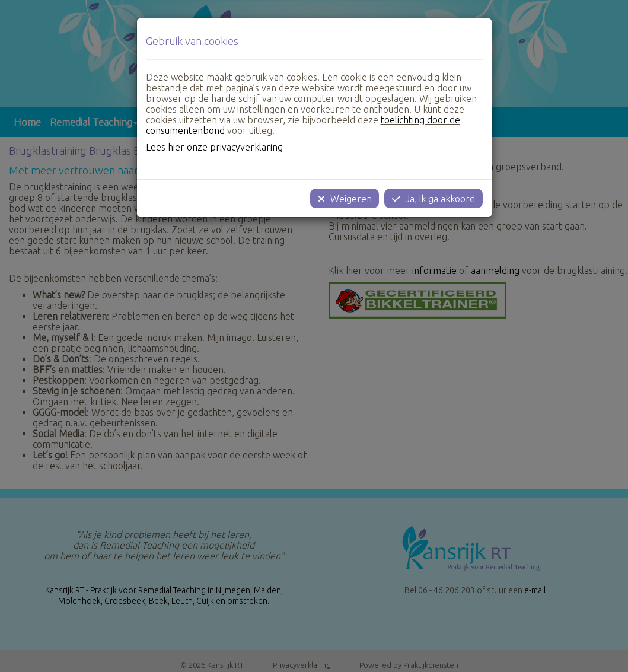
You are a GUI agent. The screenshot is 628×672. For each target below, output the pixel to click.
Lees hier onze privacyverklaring (214, 147)
